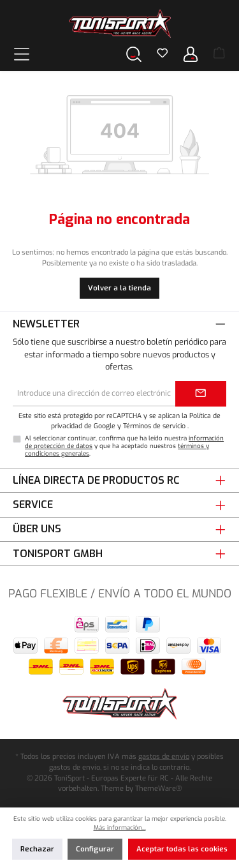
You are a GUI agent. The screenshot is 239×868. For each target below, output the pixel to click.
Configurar (95, 849)
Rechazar (37, 849)
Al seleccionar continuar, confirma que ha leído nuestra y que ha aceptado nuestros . (124, 446)
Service (33, 505)
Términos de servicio (154, 426)
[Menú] (22, 54)
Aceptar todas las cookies (182, 849)
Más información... (120, 827)
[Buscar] (134, 54)
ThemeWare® (158, 789)
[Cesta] (219, 54)
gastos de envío (164, 757)
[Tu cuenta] (191, 54)
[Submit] (201, 394)
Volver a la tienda (119, 288)
